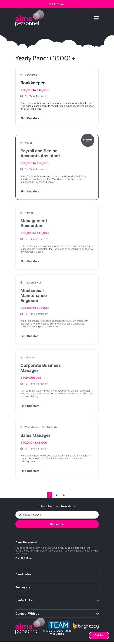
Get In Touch (57, 4)
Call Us (99, 635)
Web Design (57, 634)
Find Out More (30, 119)
